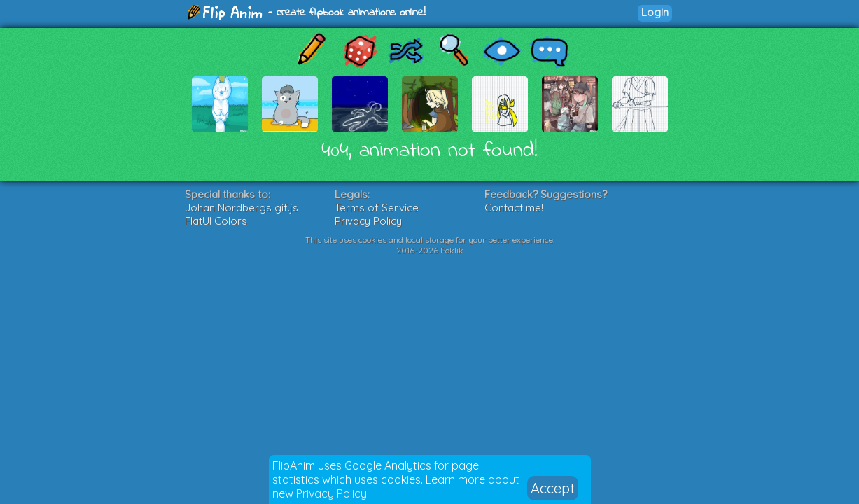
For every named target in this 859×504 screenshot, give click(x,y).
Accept (553, 488)
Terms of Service (377, 208)
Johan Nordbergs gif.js (242, 208)
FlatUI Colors (216, 221)
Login (655, 12)
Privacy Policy (331, 493)
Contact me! (514, 208)
